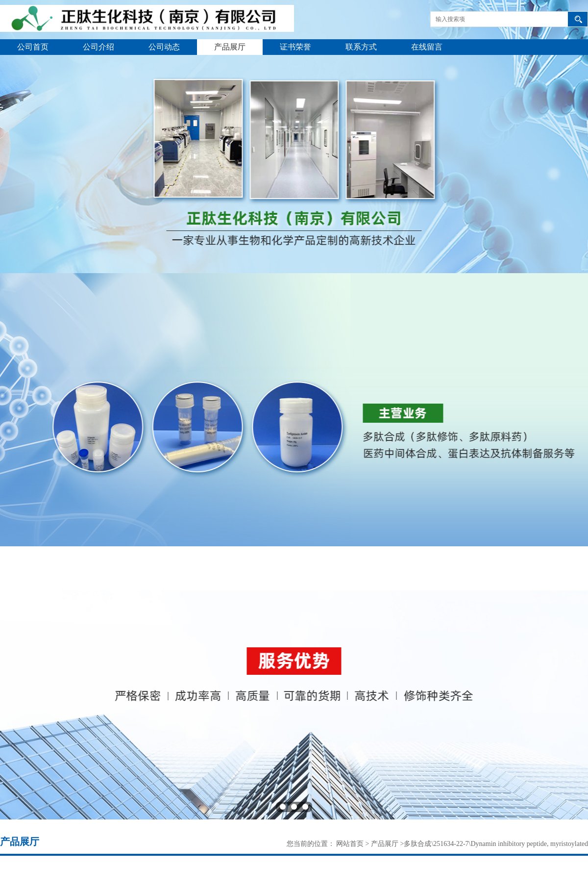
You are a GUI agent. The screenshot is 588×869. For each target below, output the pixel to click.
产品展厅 (230, 47)
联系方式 (361, 47)
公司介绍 (98, 47)
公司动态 (164, 47)
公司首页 (33, 47)
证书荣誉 (295, 47)
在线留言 (427, 47)
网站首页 (350, 844)
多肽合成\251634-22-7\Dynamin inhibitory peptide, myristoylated (496, 844)
